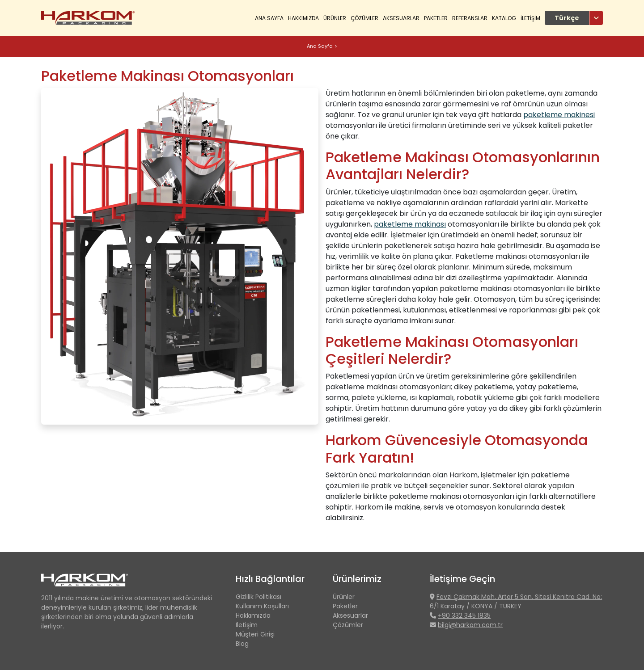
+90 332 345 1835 (464, 615)
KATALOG (504, 18)
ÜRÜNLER (335, 18)
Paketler (436, 18)
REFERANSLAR (470, 18)
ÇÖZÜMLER (364, 18)
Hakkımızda (253, 615)
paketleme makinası (410, 224)
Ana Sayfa (269, 18)
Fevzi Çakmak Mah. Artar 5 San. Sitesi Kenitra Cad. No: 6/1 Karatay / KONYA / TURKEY (516, 601)
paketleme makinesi (559, 115)
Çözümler (348, 625)
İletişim (247, 625)
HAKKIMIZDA (303, 18)
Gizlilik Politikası (258, 597)
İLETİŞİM (530, 18)
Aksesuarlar (401, 18)
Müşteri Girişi (255, 634)
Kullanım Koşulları (262, 606)
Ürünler (344, 597)
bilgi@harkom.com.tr (470, 625)
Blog (242, 644)
